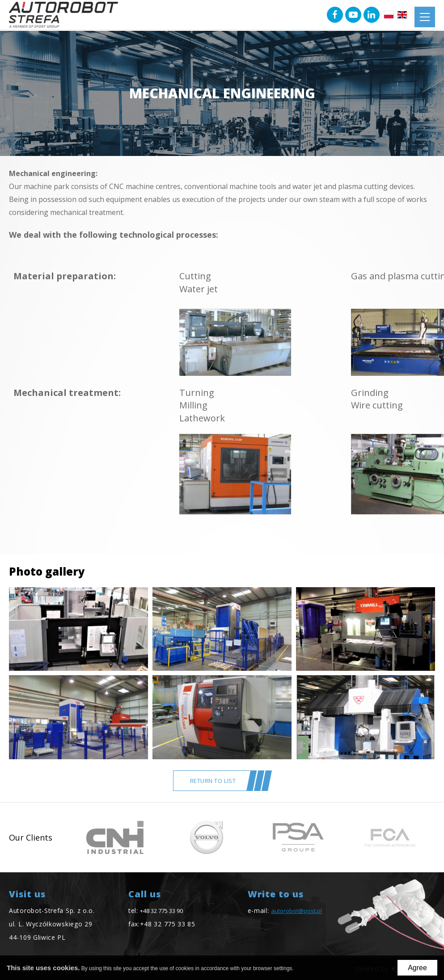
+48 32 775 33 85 (168, 924)
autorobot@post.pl (296, 911)
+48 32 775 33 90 (161, 911)
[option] (115, 837)
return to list (213, 781)
